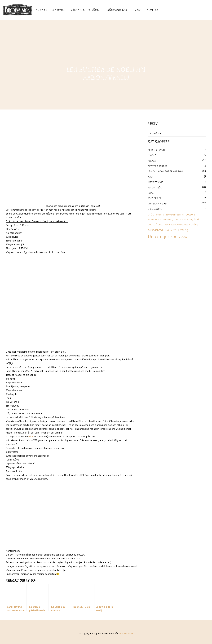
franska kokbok (158, 166)
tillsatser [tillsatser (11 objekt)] (168, 230)
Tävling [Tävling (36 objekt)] (183, 230)
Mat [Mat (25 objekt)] (197, 219)
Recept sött (155, 187)
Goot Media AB (126, 633)
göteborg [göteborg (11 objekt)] (167, 219)
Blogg (137, 10)
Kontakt (153, 10)
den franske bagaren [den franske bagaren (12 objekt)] (175, 215)
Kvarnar (59, 10)
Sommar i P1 (154, 198)
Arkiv (153, 124)
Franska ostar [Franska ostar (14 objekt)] (155, 219)
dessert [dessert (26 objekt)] (190, 214)
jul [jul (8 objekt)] (173, 220)
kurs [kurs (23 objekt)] (178, 219)
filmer (152, 161)
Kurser (41, 10)
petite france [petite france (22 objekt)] (156, 224)
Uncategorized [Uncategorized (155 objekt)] (163, 236)
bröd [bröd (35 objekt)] (151, 214)
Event (152, 155)
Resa (151, 193)
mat (150, 177)
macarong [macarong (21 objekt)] (188, 219)
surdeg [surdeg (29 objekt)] (194, 224)
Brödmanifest (117, 10)
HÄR (31, 436)
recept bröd (156, 182)
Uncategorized (157, 204)
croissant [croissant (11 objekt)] (160, 215)
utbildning (155, 209)
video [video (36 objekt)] (183, 237)
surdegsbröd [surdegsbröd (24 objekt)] (155, 230)
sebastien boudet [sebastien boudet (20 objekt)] (179, 224)
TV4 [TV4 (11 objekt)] (175, 230)
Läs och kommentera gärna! (165, 171)
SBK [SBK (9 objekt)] (166, 225)
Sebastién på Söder (86, 10)
